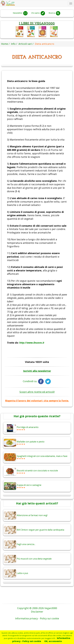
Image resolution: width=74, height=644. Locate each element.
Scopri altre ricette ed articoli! (37, 392)
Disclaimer (37, 612)
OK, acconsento (53, 641)
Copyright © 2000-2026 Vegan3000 (37, 608)
